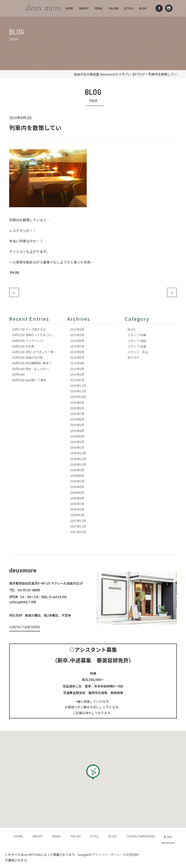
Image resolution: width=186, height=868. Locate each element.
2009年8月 (77, 408)
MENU (99, 8)
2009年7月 (77, 414)
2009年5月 (77, 425)
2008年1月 (77, 515)
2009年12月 (78, 385)
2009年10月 (78, 397)
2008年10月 (78, 464)
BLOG (143, 8)
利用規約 (132, 855)
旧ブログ (133, 357)
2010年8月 (77, 341)
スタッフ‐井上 (138, 352)
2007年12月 (78, 521)
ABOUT (84, 8)
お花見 (23, 346)
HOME (70, 8)
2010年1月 (77, 380)
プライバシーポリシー (107, 855)
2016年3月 (77, 335)
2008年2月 (77, 509)
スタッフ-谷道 (137, 346)
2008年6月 (77, 487)
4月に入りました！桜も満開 (37, 352)
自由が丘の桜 (27, 357)
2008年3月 (77, 504)
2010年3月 (77, 369)
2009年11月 (78, 391)
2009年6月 (77, 419)
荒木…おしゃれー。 (32, 369)
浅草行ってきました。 (33, 335)
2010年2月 (77, 374)
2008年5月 (77, 492)
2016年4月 (77, 329)
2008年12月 (78, 453)
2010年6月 (77, 352)
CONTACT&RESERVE (25, 627)
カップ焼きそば (29, 329)
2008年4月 (77, 498)
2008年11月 (78, 459)
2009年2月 (77, 442)
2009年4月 (77, 431)
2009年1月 (77, 447)
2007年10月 (78, 532)
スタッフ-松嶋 (137, 335)
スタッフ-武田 (137, 341)
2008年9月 (77, 470)
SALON (113, 8)
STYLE (129, 8)
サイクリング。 (29, 341)
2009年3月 (77, 436)
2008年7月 (77, 481)
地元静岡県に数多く (32, 363)
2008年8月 (77, 475)
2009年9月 (77, 402)
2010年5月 (77, 357)
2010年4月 (77, 363)
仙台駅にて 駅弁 (29, 380)
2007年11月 (78, 526)
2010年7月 (77, 346)
